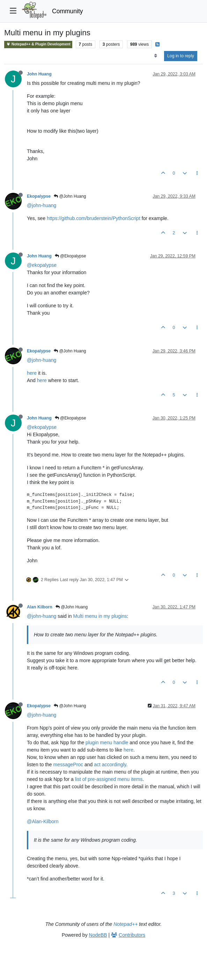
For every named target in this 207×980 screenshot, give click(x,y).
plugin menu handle (107, 743)
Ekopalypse (39, 196)
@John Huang (70, 196)
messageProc (68, 765)
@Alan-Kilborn (43, 821)
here (32, 373)
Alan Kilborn (40, 607)
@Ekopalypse (71, 256)
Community (68, 11)
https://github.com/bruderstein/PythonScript (94, 218)
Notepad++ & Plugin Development (38, 44)
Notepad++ (125, 924)
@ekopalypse (42, 265)
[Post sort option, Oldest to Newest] (156, 56)
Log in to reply (181, 56)
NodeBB (98, 935)
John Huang (39, 74)
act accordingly (110, 765)
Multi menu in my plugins (100, 616)
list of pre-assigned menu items (109, 779)
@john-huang (42, 205)
